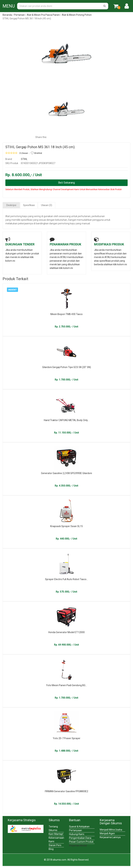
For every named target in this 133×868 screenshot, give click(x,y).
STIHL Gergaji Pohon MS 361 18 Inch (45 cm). (40, 147)
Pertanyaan (76, 830)
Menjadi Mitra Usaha (111, 830)
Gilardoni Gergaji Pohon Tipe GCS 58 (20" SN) (67, 367)
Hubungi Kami (77, 834)
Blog (51, 849)
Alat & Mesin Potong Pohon (77, 15)
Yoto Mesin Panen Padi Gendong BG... (66, 685)
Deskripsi (11, 205)
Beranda (7, 15)
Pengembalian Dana (80, 838)
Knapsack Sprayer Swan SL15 (66, 526)
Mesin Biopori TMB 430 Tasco (66, 314)
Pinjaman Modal (78, 846)
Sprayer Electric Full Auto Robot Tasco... (66, 579)
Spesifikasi (29, 205)
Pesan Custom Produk (81, 842)
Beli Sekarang (66, 183)
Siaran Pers (55, 845)
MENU (9, 6)
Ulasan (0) (47, 205)
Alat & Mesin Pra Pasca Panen (43, 15)
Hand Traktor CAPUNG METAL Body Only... (66, 420)
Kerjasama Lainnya (110, 837)
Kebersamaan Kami (56, 840)
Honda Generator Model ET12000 (66, 632)
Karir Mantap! (56, 834)
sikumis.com (59, 860)
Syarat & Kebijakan (79, 827)
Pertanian (19, 15)
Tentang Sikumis (53, 828)
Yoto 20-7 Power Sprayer (67, 738)
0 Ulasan (24, 153)
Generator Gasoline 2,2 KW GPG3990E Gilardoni (66, 473)
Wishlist (36, 153)
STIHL (24, 159)
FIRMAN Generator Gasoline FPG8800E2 (66, 791)
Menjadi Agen (107, 833)
